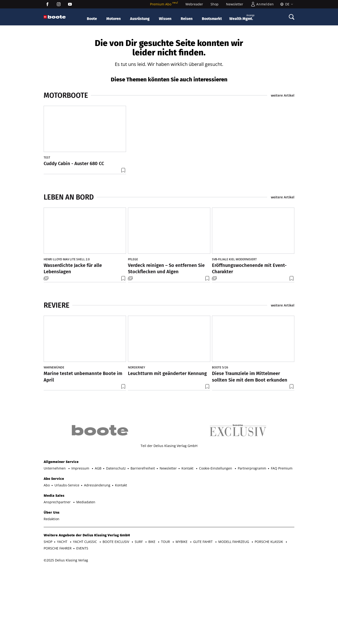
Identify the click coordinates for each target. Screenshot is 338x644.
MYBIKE (182, 615)
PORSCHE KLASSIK (269, 615)
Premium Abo (164, 4)
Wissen (165, 19)
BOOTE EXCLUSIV (116, 615)
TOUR (166, 615)
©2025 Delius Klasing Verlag (66, 634)
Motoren (113, 19)
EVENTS (82, 622)
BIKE (152, 615)
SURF (139, 615)
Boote (92, 19)
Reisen (187, 19)
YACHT (63, 615)
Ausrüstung (140, 19)
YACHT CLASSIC (85, 615)
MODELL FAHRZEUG (234, 615)
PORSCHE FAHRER (58, 622)
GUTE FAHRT (203, 615)
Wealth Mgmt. (242, 17)
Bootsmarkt (212, 19)
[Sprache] (286, 4)
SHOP (48, 615)
